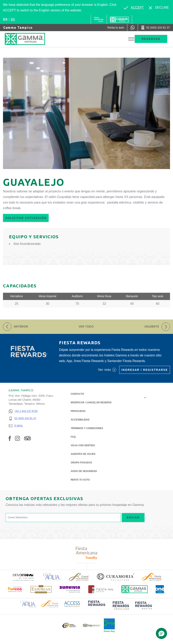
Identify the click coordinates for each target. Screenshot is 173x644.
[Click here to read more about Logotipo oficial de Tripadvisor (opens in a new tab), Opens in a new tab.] (92, 625)
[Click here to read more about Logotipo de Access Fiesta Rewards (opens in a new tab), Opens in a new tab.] (72, 604)
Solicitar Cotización (26, 218)
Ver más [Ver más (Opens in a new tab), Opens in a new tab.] (107, 370)
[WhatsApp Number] (133, 28)
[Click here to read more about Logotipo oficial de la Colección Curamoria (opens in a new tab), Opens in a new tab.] (115, 577)
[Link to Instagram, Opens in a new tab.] (17, 438)
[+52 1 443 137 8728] (23, 411)
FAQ (73, 437)
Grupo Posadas (81, 463)
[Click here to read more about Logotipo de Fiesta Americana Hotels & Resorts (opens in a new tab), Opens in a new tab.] (152, 577)
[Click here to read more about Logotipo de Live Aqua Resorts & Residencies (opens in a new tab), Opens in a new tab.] (52, 577)
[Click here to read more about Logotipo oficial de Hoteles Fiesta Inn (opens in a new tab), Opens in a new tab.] (101, 589)
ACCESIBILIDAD (80, 420)
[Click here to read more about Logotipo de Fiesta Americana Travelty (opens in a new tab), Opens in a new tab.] (87, 553)
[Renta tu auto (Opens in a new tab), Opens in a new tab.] (116, 28)
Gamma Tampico (18, 28)
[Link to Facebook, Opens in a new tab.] (10, 438)
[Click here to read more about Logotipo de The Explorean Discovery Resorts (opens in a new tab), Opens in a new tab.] (41, 589)
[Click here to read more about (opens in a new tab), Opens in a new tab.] (23, 577)
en (13, 19)
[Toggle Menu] (131, 39)
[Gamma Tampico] (29, 39)
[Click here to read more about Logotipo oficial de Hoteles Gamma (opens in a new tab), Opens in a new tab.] (135, 589)
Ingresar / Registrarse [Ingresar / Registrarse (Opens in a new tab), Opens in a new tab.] (145, 370)
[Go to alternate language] (134, 8)
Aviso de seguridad (84, 471)
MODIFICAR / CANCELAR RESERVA (91, 403)
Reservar (151, 39)
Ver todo (86, 326)
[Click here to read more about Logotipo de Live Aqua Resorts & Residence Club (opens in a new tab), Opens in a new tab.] (28, 603)
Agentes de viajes (83, 454)
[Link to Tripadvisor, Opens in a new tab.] (27, 438)
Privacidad (78, 411)
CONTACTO (77, 394)
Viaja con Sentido (83, 445)
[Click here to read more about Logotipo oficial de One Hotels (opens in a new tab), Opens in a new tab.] (160, 589)
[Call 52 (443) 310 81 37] (155, 28)
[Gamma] (119, 20)
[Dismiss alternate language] (159, 8)
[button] (161, 633)
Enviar (133, 517)
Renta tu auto (80, 479)
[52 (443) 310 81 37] (23, 418)
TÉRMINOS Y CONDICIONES (87, 428)
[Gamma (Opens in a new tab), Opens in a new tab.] (99, 20)
